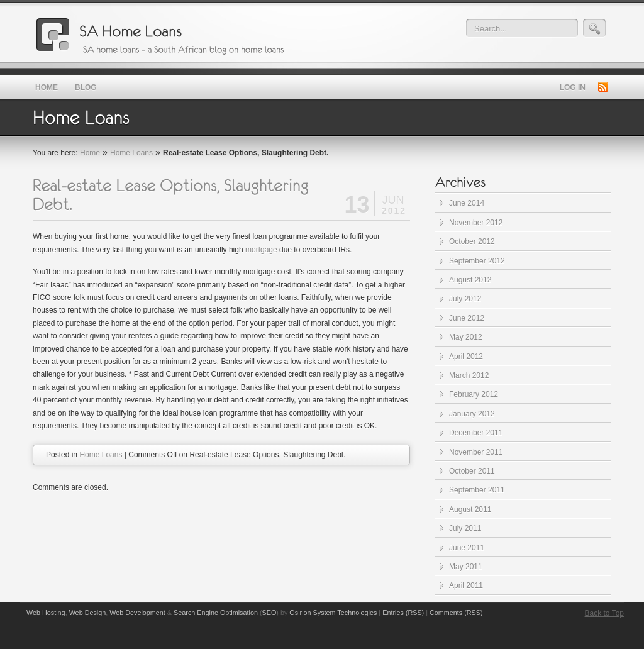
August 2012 (470, 280)
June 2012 (467, 318)
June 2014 (467, 203)
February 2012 (474, 394)
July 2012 (465, 299)
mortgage (261, 250)
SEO (269, 613)
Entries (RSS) (403, 613)
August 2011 (470, 509)
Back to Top (604, 613)
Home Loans (131, 153)
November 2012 (476, 223)
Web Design (88, 613)
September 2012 (477, 261)
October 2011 (472, 471)
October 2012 (472, 241)
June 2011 (467, 548)
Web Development (137, 613)
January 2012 (472, 414)
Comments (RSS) (456, 613)
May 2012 (466, 337)
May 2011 (466, 567)
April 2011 (466, 585)
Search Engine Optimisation (216, 613)
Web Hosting (46, 613)
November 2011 (476, 452)
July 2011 (465, 528)
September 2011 (477, 490)
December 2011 (476, 433)
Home (90, 153)
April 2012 (466, 357)
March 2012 (469, 375)
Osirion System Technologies (333, 613)
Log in (573, 87)
